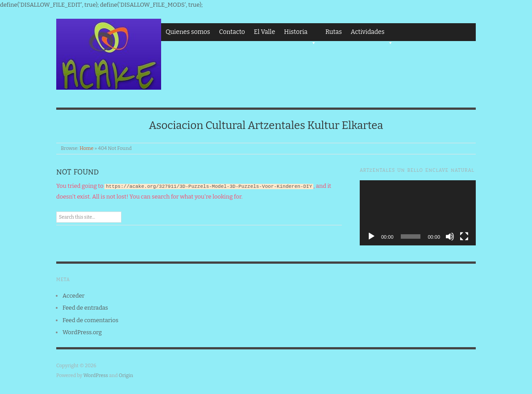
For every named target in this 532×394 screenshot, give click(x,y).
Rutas (334, 32)
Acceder (74, 296)
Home (86, 148)
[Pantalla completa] (464, 236)
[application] (418, 213)
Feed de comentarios (90, 320)
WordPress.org (82, 332)
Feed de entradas (85, 308)
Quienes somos (188, 32)
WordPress (96, 375)
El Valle (264, 32)
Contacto (232, 32)
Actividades (372, 35)
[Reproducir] (371, 236)
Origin (126, 375)
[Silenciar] (450, 236)
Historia (300, 35)
